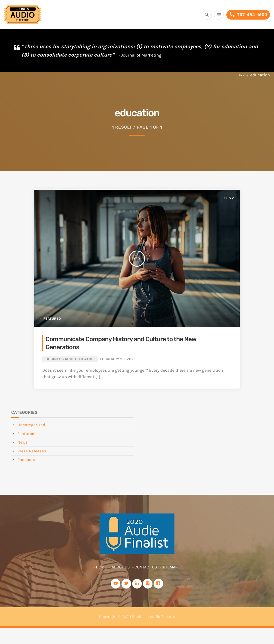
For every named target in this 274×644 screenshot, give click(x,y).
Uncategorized (31, 425)
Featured (52, 319)
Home (244, 75)
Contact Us (146, 567)
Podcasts (26, 460)
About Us (121, 567)
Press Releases (32, 451)
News (23, 442)
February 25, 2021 (118, 359)
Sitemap (170, 567)
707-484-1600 (248, 15)
